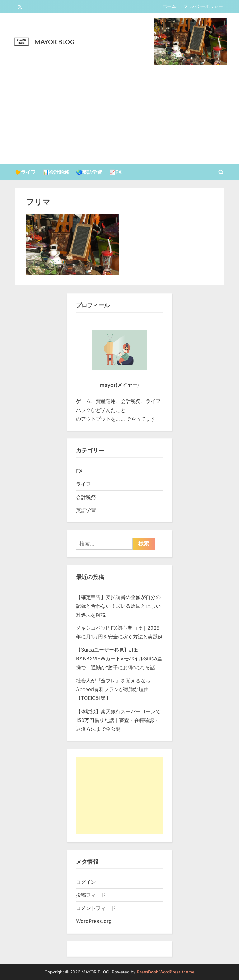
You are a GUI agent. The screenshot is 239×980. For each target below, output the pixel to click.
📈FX (116, 172)
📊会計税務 (56, 172)
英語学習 (86, 510)
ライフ (83, 484)
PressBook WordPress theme (166, 972)
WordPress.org (94, 921)
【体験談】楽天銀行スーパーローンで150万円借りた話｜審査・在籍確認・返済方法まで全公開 (118, 720)
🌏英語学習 (89, 172)
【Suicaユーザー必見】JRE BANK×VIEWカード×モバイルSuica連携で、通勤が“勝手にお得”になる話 (119, 659)
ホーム (169, 7)
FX (79, 471)
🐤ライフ (25, 172)
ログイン (86, 882)
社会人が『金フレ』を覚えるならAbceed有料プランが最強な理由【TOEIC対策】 (113, 689)
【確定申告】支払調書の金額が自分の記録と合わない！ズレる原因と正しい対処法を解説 (118, 606)
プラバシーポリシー (203, 7)
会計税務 (86, 497)
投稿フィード (91, 895)
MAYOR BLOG (54, 42)
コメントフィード (96, 908)
